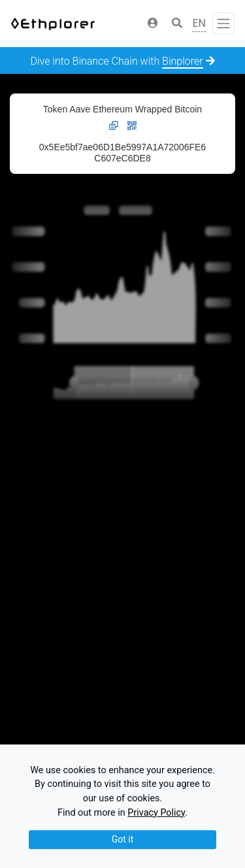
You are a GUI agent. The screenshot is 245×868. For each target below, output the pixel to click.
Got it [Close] (123, 839)
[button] (153, 24)
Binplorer (183, 61)
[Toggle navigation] (223, 24)
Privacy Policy (156, 813)
